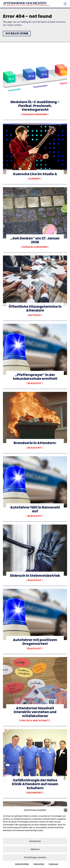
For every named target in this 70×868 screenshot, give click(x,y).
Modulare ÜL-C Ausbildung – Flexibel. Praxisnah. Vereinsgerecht (35, 106)
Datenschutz (39, 864)
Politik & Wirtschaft (35, 721)
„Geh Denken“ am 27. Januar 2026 (35, 240)
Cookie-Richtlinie (22, 864)
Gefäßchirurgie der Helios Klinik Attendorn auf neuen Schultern (35, 784)
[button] (66, 810)
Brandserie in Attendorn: (35, 443)
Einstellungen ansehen (35, 857)
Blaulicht (35, 383)
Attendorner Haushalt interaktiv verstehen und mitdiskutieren (35, 712)
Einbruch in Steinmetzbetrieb (35, 576)
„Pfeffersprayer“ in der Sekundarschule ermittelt (35, 377)
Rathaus (35, 315)
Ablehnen (35, 849)
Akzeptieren (35, 841)
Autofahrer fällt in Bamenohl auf (35, 509)
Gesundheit (35, 793)
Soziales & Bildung (35, 114)
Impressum (53, 864)
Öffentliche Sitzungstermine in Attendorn (35, 309)
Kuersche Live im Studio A (35, 174)
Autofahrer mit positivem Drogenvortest (35, 642)
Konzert (35, 179)
